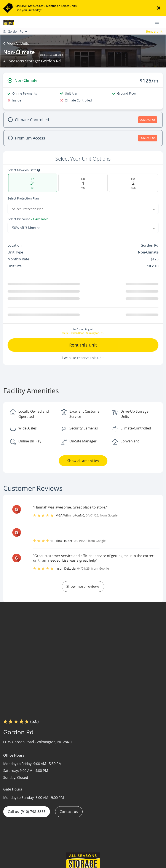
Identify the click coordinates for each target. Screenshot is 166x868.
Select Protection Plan (23, 198)
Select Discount (19, 219)
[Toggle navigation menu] (159, 22)
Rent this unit (83, 347)
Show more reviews (83, 588)
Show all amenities (83, 463)
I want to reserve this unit (83, 360)
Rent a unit (154, 31)
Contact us (69, 813)
